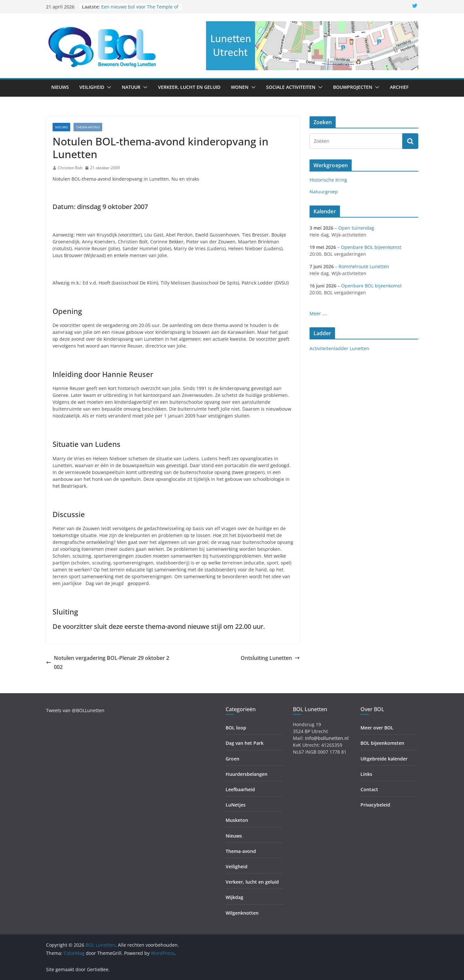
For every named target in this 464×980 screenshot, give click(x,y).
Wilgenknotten (242, 913)
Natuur (131, 87)
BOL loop (236, 728)
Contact (369, 789)
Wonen (240, 87)
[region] (312, 46)
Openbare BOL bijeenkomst (371, 247)
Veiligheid (92, 87)
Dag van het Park (245, 743)
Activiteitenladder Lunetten (339, 348)
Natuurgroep (324, 192)
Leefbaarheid (240, 789)
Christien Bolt (70, 168)
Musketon (237, 820)
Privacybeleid (375, 805)
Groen (232, 759)
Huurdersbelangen (247, 774)
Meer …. (318, 313)
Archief (399, 87)
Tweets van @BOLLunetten (75, 710)
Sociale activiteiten (291, 87)
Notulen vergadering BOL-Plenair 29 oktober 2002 (108, 663)
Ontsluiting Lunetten (270, 658)
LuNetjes (236, 805)
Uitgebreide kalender (384, 759)
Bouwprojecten (353, 87)
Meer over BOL (377, 728)
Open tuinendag (356, 228)
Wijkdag (234, 897)
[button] (108, 87)
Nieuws (60, 87)
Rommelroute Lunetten (364, 266)
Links (366, 774)
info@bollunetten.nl (327, 738)
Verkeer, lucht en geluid (189, 87)
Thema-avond (88, 127)
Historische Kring (328, 180)
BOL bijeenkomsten (382, 743)
